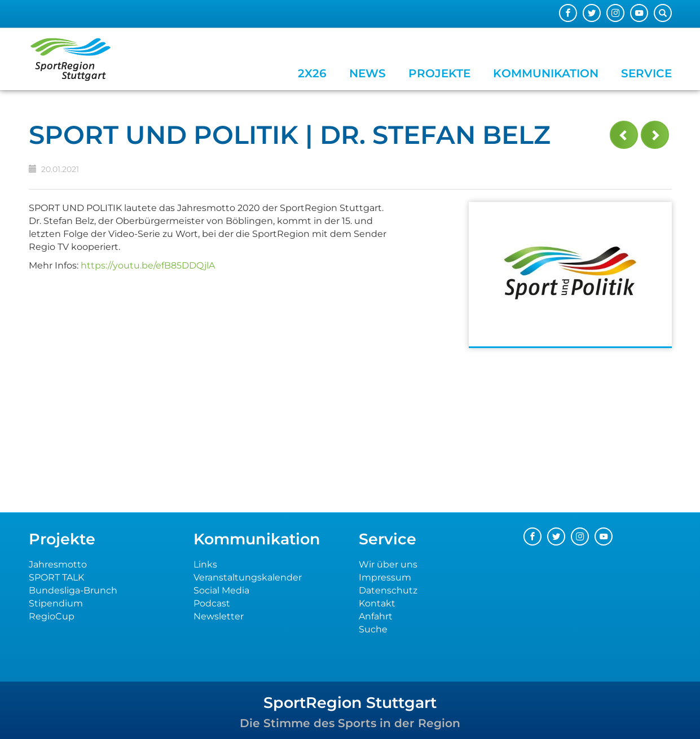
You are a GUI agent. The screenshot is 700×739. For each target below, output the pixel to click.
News (367, 73)
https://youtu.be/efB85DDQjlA (148, 265)
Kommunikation (546, 73)
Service (646, 73)
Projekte (439, 73)
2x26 (312, 73)
